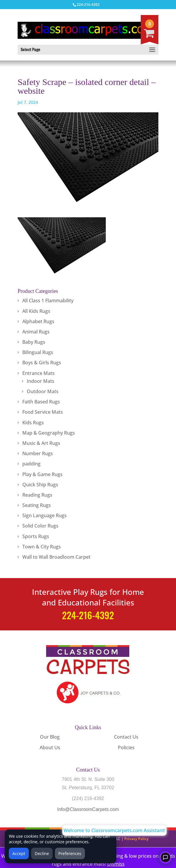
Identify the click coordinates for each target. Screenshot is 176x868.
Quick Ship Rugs (40, 485)
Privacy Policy (136, 839)
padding (31, 464)
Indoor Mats (41, 381)
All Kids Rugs (36, 311)
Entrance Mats (38, 373)
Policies (126, 747)
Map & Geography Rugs (49, 433)
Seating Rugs (37, 505)
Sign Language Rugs (45, 515)
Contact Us (126, 737)
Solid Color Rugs (40, 526)
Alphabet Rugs (38, 321)
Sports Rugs (36, 536)
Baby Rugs (34, 342)
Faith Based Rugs (41, 402)
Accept (19, 853)
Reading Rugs (37, 495)
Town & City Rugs (42, 547)
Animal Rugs (36, 332)
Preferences (70, 853)
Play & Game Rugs (42, 474)
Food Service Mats (43, 412)
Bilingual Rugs (38, 352)
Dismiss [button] (116, 864)
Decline (42, 853)
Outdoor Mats (43, 391)
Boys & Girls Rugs (42, 363)
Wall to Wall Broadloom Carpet (56, 557)
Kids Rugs (33, 423)
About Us (50, 747)
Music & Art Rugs (41, 443)
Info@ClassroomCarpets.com (88, 809)
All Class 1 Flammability (48, 301)
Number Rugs (38, 453)
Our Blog (50, 737)
